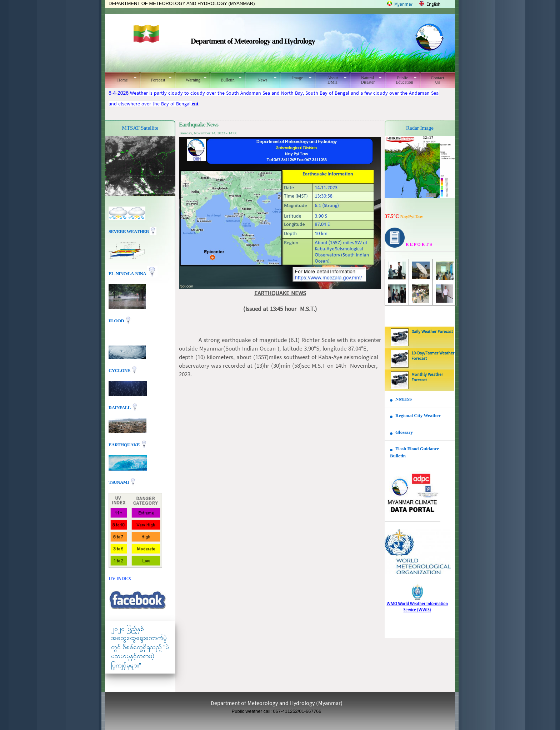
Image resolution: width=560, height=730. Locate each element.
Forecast (156, 79)
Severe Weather (132, 231)
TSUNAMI (119, 482)
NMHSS (404, 399)
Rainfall (120, 407)
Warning (191, 79)
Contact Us (437, 80)
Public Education (401, 80)
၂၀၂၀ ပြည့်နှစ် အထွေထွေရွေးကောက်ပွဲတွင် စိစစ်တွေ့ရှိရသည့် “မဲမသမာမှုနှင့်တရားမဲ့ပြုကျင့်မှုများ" (140, 647)
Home (121, 79)
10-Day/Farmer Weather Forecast (433, 356)
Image (296, 78)
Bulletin (226, 79)
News (261, 79)
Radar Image (420, 128)
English (433, 4)
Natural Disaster (366, 80)
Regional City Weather (418, 415)
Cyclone (120, 370)
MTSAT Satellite (140, 128)
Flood (117, 321)
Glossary (404, 432)
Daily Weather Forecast (432, 332)
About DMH (331, 80)
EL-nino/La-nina (127, 274)
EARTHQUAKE (125, 444)
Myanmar (404, 4)
